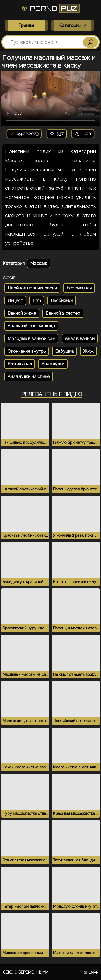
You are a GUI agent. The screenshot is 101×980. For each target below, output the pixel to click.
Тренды (26, 25)
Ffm (37, 301)
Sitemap (91, 972)
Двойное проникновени (32, 288)
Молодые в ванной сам (31, 339)
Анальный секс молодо (31, 326)
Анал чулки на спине (29, 377)
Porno (50, 8)
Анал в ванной (80, 339)
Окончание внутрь (27, 351)
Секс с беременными (26, 972)
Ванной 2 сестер (63, 313)
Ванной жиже (22, 313)
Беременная (79, 288)
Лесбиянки (62, 301)
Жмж (88, 351)
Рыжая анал (20, 364)
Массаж (39, 263)
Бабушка (64, 351)
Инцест (15, 301)
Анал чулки (53, 364)
